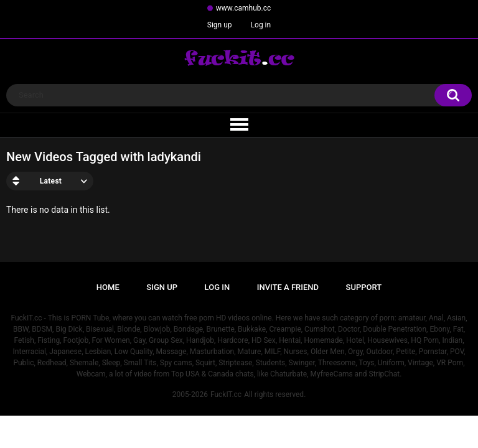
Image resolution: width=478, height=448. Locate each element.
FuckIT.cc (226, 394)
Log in (261, 25)
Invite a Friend (288, 287)
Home (108, 287)
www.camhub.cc (244, 8)
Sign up (220, 25)
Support (364, 287)
